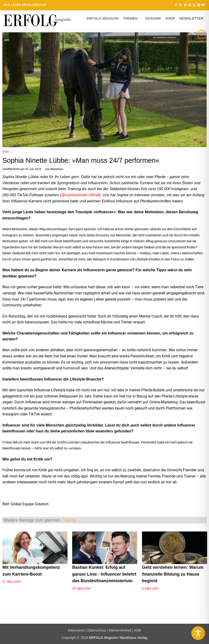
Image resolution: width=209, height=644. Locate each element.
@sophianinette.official (80, 195)
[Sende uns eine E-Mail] (190, 5)
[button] (202, 34)
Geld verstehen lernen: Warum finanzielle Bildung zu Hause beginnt (173, 574)
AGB (138, 630)
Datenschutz (97, 630)
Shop (170, 18)
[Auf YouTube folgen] (203, 5)
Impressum (76, 630)
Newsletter (191, 18)
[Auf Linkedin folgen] (199, 5)
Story (6, 152)
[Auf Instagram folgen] (180, 5)
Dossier (153, 18)
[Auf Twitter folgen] (185, 5)
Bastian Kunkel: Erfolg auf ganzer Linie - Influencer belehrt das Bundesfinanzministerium (104, 574)
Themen (132, 18)
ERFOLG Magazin (103, 18)
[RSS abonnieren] (194, 5)
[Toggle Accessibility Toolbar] (198, 633)
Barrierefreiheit (120, 630)
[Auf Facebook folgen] (176, 5)
